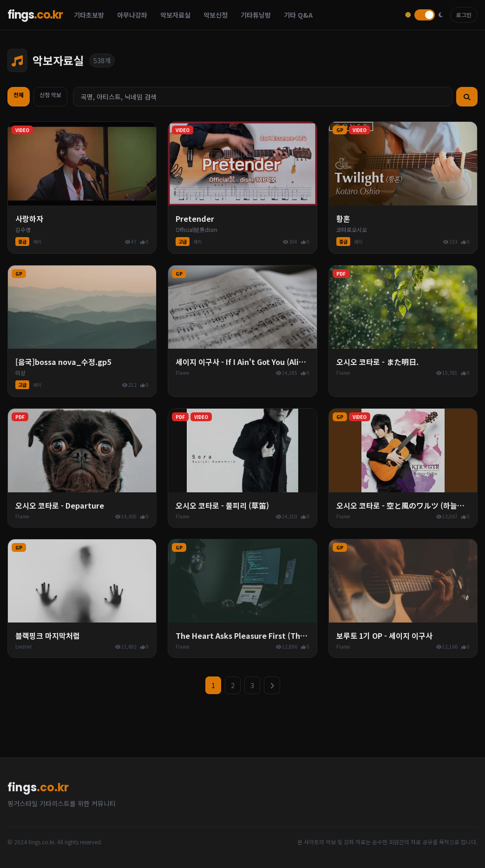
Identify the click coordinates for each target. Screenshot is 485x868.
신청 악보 (50, 95)
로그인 (464, 15)
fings (35, 15)
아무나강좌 (132, 15)
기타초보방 (89, 15)
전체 (19, 95)
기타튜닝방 (256, 15)
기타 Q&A (298, 15)
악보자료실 (175, 15)
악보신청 (216, 15)
